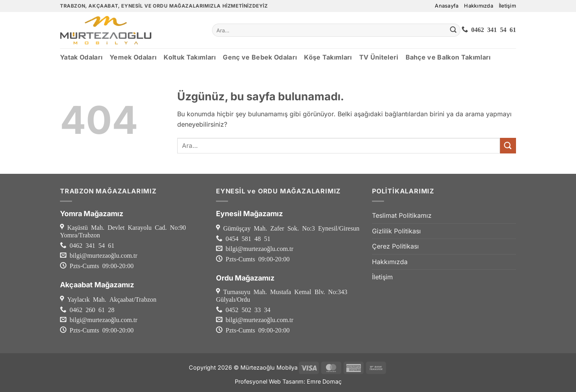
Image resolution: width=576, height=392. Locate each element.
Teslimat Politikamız (402, 215)
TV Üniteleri (379, 57)
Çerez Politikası (395, 246)
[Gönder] (453, 30)
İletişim (507, 6)
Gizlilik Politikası (396, 231)
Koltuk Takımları (190, 57)
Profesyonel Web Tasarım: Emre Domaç (288, 381)
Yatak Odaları (81, 57)
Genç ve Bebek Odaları (260, 57)
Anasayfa (447, 6)
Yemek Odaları (133, 57)
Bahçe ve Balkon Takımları (448, 57)
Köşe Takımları (328, 57)
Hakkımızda (479, 6)
